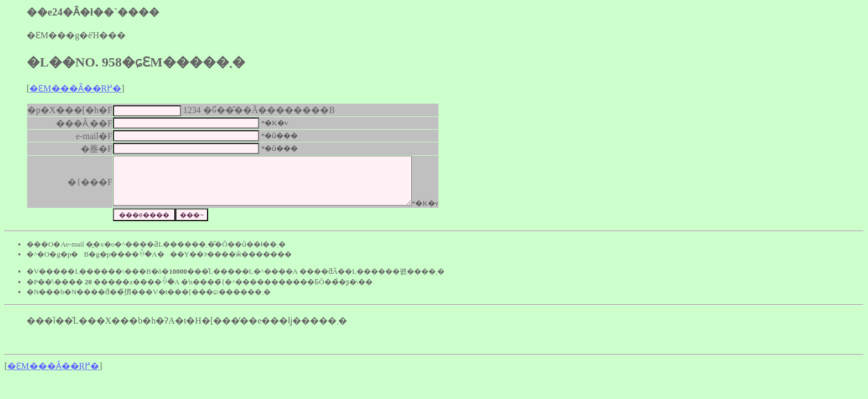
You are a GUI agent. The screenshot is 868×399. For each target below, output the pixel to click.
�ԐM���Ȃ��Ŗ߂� (75, 88)
